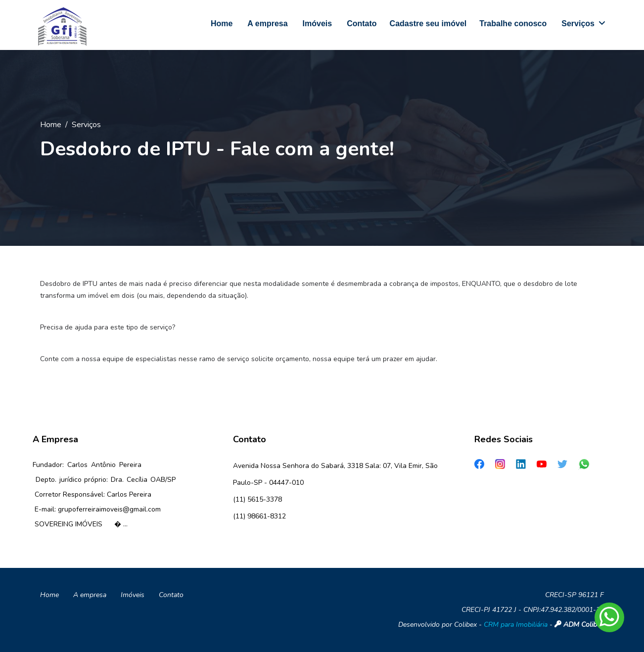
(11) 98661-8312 (259, 516)
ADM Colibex (579, 625)
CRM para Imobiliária (516, 625)
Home (51, 125)
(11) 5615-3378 (257, 499)
